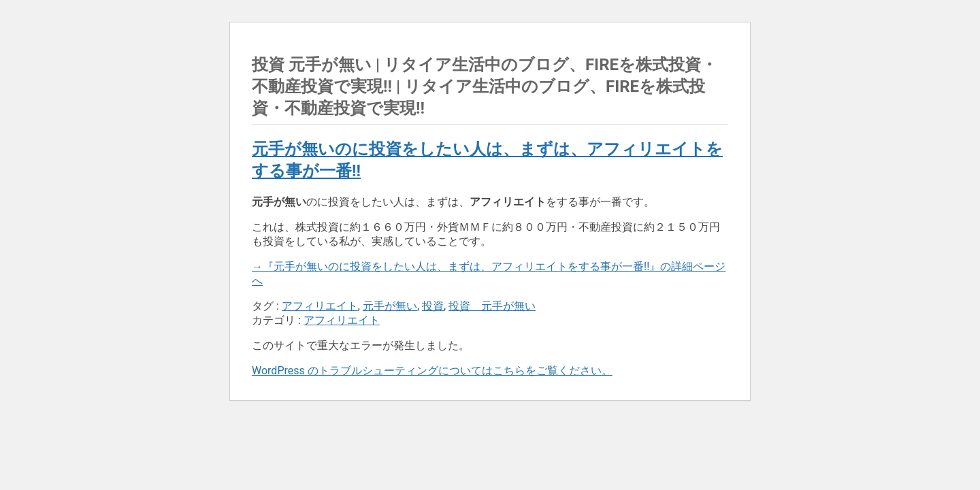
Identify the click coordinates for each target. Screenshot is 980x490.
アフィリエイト (320, 306)
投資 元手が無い (492, 306)
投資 (433, 306)
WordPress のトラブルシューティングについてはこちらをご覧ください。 (432, 371)
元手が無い (390, 306)
